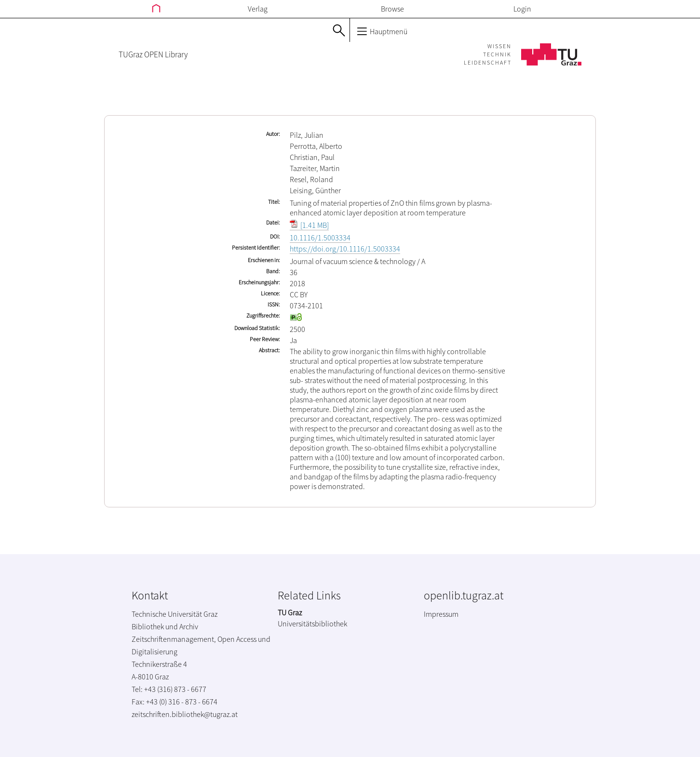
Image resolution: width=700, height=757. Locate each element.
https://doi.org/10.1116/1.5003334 (345, 249)
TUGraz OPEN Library (153, 54)
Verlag (258, 9)
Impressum (441, 614)
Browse (392, 9)
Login (522, 9)
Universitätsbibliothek (312, 624)
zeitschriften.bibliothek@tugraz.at (185, 714)
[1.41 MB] (309, 225)
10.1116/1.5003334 (320, 238)
